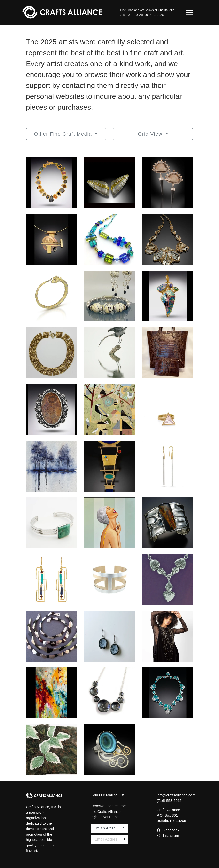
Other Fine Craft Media (64, 134)
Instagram (168, 835)
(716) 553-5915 (169, 801)
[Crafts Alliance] (62, 12)
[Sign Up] (124, 839)
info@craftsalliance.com (176, 795)
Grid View (151, 134)
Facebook (168, 830)
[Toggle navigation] (189, 13)
